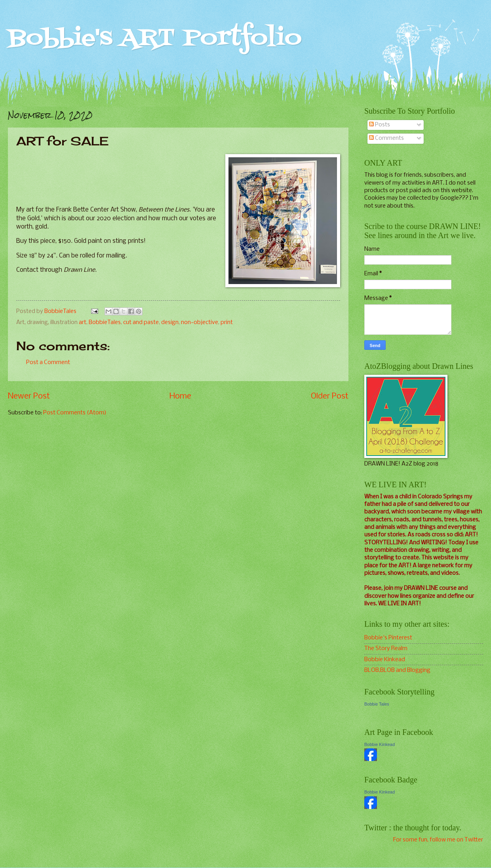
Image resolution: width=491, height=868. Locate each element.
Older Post (330, 396)
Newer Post (29, 396)
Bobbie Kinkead (385, 660)
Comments (386, 138)
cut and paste (141, 322)
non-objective (200, 322)
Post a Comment (48, 362)
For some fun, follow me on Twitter (438, 840)
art (83, 322)
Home (180, 396)
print (227, 322)
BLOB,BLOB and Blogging (397, 670)
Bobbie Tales (377, 704)
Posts (380, 125)
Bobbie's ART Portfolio (155, 39)
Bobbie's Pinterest (388, 638)
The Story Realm (386, 649)
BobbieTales (105, 322)
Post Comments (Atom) (75, 413)
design (170, 322)
